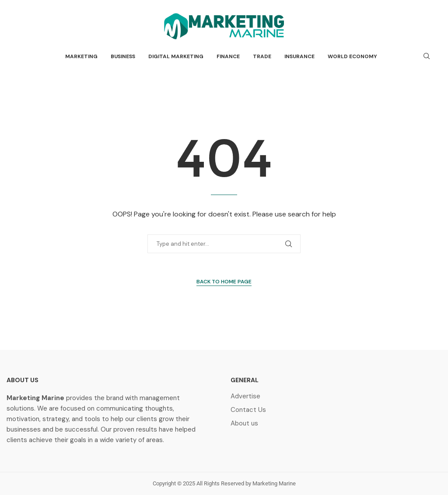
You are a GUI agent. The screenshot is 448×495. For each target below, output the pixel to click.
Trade (262, 56)
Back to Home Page (224, 282)
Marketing (81, 56)
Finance (228, 56)
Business (123, 56)
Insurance (299, 56)
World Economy (352, 56)
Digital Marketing (176, 56)
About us (244, 424)
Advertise (245, 396)
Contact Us (248, 410)
